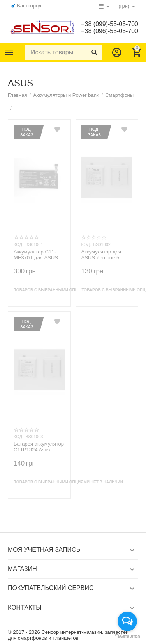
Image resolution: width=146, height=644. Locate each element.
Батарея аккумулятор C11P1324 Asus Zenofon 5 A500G (39, 447)
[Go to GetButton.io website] (127, 636)
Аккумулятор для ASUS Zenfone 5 (101, 255)
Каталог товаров (9, 52)
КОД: (18, 244)
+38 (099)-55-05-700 (110, 24)
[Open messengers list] (127, 621)
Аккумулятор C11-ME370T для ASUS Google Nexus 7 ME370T (36, 255)
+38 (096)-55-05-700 (110, 31)
